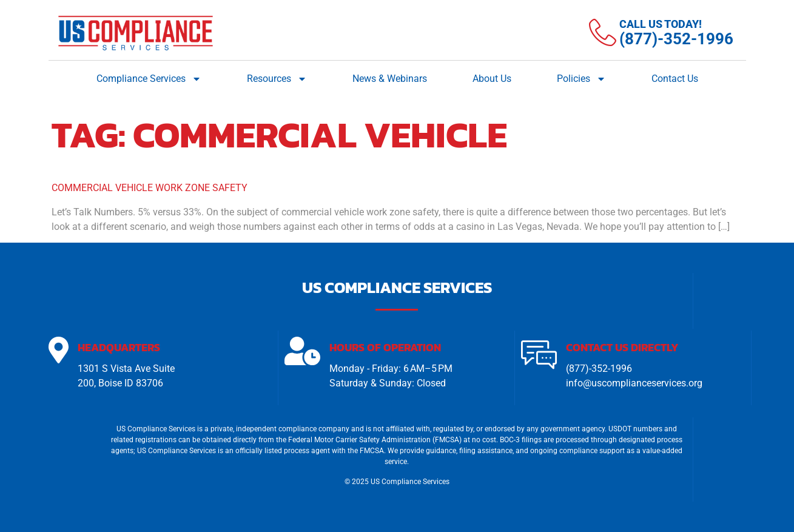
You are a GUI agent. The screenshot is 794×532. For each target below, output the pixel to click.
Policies (581, 79)
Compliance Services (149, 79)
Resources (277, 79)
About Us (492, 79)
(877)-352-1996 (599, 369)
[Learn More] (661, 33)
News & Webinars (390, 79)
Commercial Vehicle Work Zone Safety (150, 188)
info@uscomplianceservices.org (634, 383)
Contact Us (675, 79)
